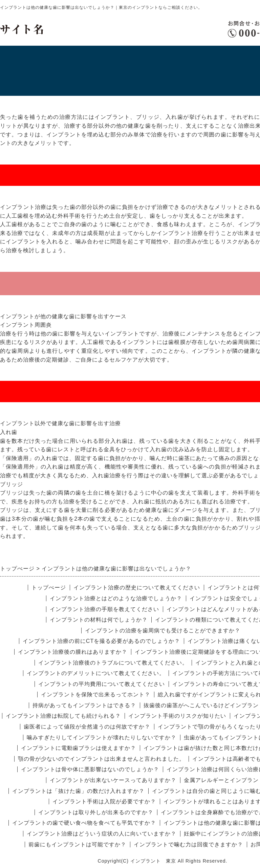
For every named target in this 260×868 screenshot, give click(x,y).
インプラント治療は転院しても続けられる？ (63, 716)
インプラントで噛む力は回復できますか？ (188, 844)
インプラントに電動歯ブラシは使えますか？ (79, 748)
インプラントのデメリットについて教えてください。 (96, 673)
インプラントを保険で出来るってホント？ (96, 695)
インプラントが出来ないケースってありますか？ (113, 780)
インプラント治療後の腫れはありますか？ (73, 652)
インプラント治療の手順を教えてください (104, 609)
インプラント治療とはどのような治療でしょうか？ (116, 598)
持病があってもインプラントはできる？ (84, 705)
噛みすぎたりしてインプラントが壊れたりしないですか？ (102, 737)
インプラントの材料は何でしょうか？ (99, 620)
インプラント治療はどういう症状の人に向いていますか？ (102, 834)
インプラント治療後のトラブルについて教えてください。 (113, 663)
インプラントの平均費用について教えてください (102, 684)
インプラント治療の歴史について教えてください (137, 588)
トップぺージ (49, 588)
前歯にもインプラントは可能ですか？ (77, 844)
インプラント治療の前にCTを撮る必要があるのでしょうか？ (101, 641)
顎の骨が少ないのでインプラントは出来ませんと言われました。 (101, 759)
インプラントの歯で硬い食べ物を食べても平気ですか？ (84, 823)
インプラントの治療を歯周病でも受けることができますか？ (163, 631)
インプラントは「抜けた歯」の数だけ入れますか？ (78, 791)
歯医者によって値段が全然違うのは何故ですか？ (87, 727)
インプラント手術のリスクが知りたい (177, 716)
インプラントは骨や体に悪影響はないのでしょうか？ (90, 769)
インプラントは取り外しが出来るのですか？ (96, 812)
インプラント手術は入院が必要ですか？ (104, 801)
